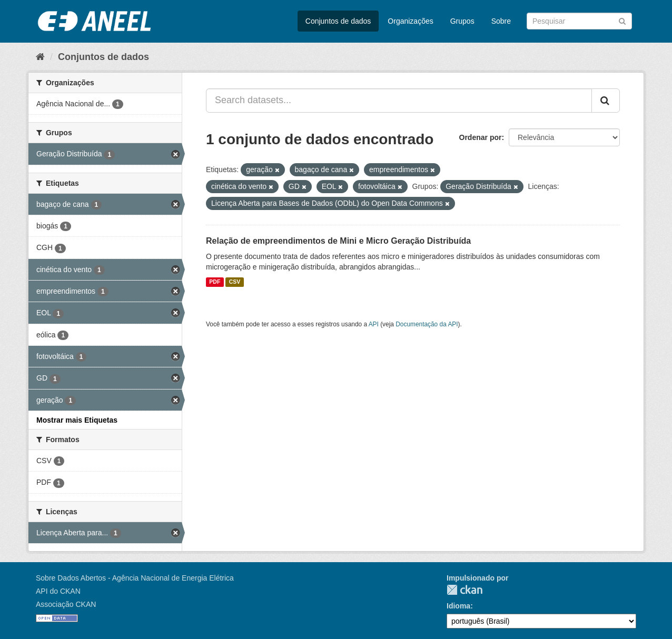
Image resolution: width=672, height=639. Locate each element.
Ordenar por (481, 137)
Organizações (410, 21)
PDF (215, 282)
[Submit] (622, 20)
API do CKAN (58, 591)
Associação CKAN (66, 604)
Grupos (462, 21)
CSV (235, 282)
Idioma (458, 606)
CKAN (465, 590)
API (374, 324)
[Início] (40, 57)
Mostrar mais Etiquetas (77, 420)
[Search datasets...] (399, 101)
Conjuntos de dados (338, 21)
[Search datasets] (579, 21)
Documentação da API (427, 324)
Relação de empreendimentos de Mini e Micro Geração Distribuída (338, 241)
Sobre (501, 21)
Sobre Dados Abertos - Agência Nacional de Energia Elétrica (135, 578)
